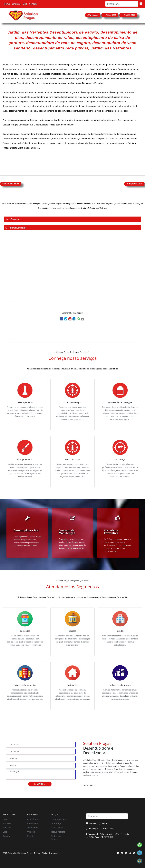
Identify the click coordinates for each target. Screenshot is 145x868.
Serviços (7, 828)
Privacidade (32, 823)
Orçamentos (33, 828)
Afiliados (31, 832)
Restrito (30, 836)
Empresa (16, 4)
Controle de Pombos (56, 838)
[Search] (122, 4)
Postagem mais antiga (134, 184)
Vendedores (32, 819)
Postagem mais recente (11, 184)
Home (7, 4)
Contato (33, 4)
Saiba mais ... (89, 785)
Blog (25, 4)
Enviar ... (40, 784)
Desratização (57, 828)
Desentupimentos (59, 819)
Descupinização (58, 832)
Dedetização (56, 823)
